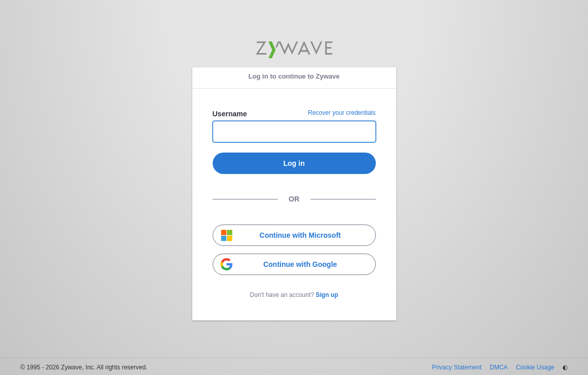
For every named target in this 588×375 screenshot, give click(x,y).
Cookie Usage (535, 367)
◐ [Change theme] (565, 367)
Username (230, 114)
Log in (294, 163)
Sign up (327, 295)
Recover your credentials (342, 113)
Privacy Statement (457, 367)
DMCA (498, 367)
